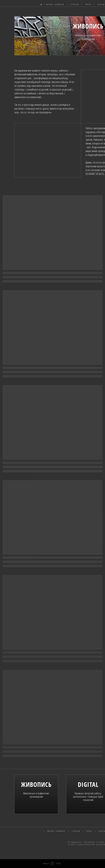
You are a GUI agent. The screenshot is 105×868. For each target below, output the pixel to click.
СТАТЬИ (75, 5)
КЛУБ (88, 5)
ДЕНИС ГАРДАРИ (55, 5)
